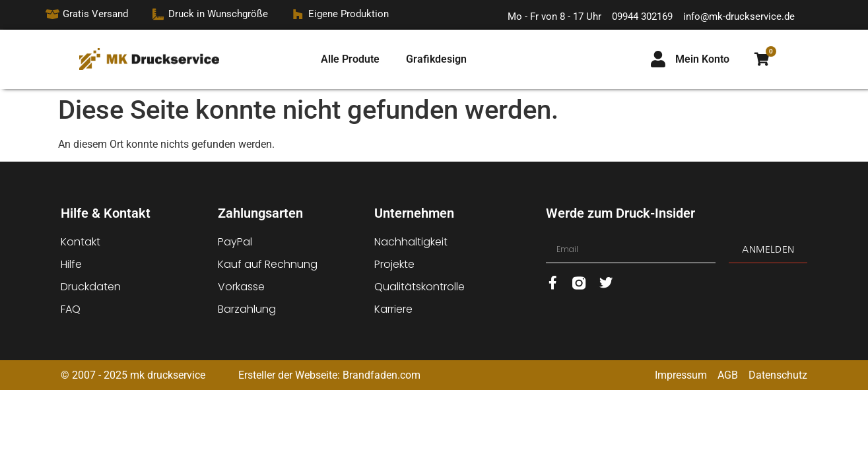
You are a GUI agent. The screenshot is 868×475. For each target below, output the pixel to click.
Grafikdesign (436, 59)
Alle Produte (350, 59)
